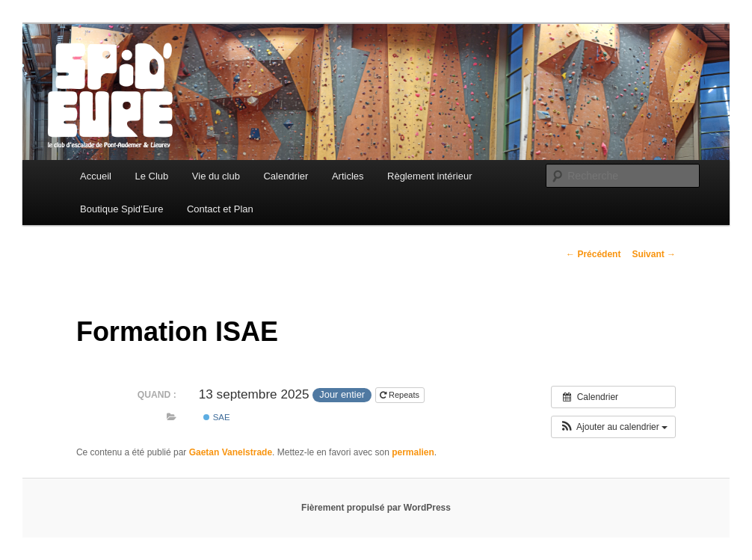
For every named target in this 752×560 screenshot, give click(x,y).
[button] (613, 427)
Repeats (401, 395)
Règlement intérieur (429, 176)
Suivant (654, 254)
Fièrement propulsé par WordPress (376, 508)
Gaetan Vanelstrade (231, 452)
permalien (413, 452)
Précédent (593, 254)
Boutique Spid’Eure (121, 209)
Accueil (96, 176)
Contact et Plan (220, 209)
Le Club (152, 176)
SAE (216, 417)
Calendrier (286, 176)
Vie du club (216, 176)
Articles (348, 176)
